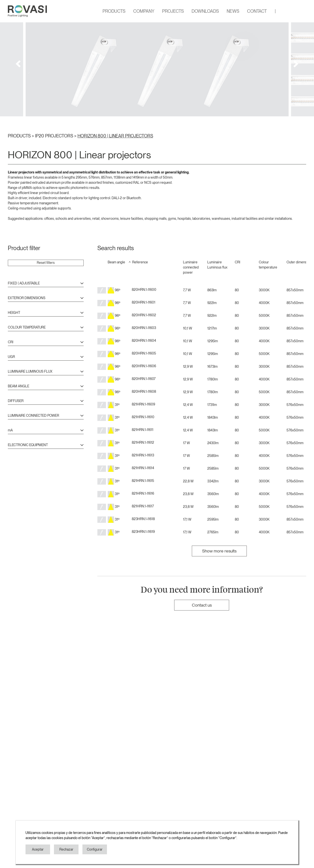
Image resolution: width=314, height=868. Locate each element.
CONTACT (257, 11)
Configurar (95, 849)
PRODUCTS (114, 11)
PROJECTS (173, 11)
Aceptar (38, 849)
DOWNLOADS (205, 11)
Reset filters (46, 263)
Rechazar (66, 849)
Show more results (219, 551)
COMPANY (144, 11)
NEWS (233, 11)
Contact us (202, 605)
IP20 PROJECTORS (55, 136)
